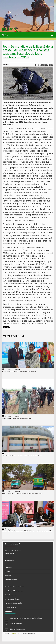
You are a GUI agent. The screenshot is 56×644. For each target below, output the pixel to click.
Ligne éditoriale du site (13, 551)
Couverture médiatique (12, 599)
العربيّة (52, 30)
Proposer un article (11, 607)
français (47, 30)
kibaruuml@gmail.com (18, 629)
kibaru (7, 65)
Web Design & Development (14, 591)
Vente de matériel (10, 595)
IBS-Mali (14, 633)
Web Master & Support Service (15, 587)
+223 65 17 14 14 (16, 624)
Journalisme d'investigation (13, 603)
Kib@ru (5, 35)
